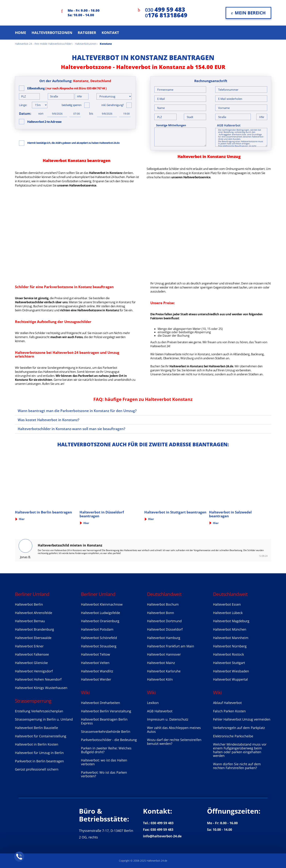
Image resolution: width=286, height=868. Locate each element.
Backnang (257, 354)
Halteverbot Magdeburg (231, 621)
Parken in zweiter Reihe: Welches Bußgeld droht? (106, 750)
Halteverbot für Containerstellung (41, 736)
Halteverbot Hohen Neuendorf (38, 679)
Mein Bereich (248, 13)
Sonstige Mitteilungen (171, 125)
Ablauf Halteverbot (227, 703)
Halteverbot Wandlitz (97, 671)
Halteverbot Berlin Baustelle (36, 728)
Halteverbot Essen (227, 604)
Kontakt (110, 33)
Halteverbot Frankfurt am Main (171, 646)
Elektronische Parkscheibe (233, 736)
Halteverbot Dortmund (164, 621)
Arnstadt (156, 358)
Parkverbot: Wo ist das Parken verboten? (104, 774)
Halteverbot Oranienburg (100, 621)
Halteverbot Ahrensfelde (34, 613)
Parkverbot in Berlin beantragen (39, 761)
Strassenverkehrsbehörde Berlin (106, 732)
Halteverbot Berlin (29, 604)
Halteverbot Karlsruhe (164, 671)
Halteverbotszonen (52, 33)
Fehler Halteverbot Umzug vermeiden (242, 719)
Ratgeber (87, 33)
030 (165, 10)
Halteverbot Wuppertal (230, 679)
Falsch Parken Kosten (229, 711)
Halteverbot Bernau (30, 621)
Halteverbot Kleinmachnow (102, 604)
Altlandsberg (241, 354)
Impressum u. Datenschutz (168, 719)
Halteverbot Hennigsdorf (34, 671)
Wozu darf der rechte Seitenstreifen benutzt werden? (174, 742)
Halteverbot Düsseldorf (165, 629)
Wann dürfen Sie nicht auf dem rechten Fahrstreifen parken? (237, 766)
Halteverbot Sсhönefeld (99, 638)
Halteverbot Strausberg (99, 646)
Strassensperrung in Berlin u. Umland (44, 719)
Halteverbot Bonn (161, 613)
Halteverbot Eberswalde (33, 638)
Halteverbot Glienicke (31, 663)
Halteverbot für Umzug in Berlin (39, 753)
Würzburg (187, 358)
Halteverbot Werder (96, 679)
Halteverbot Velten (95, 663)
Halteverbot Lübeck (228, 613)
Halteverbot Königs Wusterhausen (41, 688)
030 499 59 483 (162, 823)
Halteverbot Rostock (228, 654)
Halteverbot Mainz (161, 663)
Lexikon (153, 703)
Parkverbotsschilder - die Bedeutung (109, 740)
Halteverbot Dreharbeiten (101, 703)
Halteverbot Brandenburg (34, 629)
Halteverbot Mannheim (231, 638)
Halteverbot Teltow (95, 654)
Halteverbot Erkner (29, 646)
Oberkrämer (171, 358)
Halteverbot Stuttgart (229, 663)
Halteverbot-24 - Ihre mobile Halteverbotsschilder (43, 44)
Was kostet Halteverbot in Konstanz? (49, 420)
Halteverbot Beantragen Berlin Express (104, 721)
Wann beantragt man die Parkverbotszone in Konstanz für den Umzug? (77, 411)
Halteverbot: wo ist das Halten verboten (104, 762)
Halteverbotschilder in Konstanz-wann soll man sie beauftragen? (71, 429)
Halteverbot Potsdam (97, 629)
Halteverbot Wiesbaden (231, 671)
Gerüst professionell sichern (37, 769)
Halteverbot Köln (160, 679)
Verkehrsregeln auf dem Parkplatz (239, 728)
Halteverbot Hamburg (164, 638)
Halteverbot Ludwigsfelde (101, 613)
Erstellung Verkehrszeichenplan (39, 711)
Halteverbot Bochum (163, 604)
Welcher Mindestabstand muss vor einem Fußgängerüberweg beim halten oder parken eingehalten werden (240, 750)
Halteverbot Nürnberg (230, 646)
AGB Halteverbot (229, 125)
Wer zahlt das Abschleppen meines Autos (174, 730)
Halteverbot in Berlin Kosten (37, 744)
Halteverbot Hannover (164, 654)
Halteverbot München (230, 629)
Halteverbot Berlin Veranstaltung (106, 711)
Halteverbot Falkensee (32, 654)
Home (21, 33)
